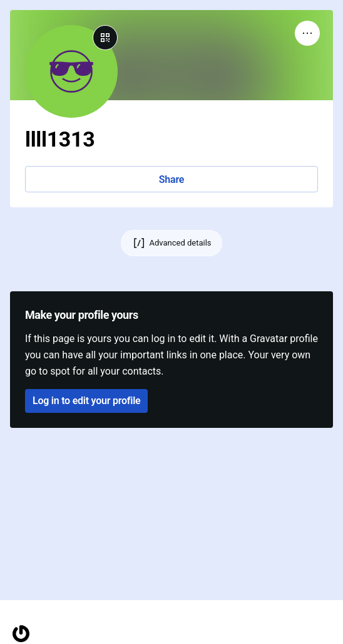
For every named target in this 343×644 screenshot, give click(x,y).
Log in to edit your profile (86, 401)
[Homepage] (21, 634)
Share (171, 179)
